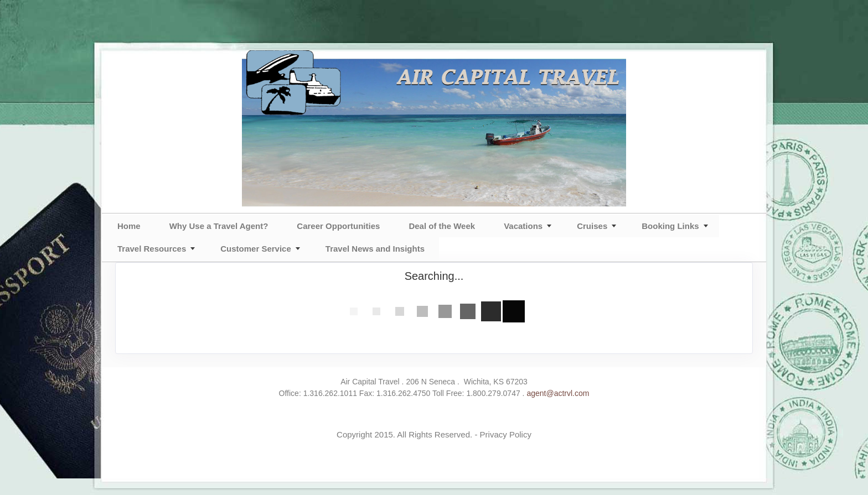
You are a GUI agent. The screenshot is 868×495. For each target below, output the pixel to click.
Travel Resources (152, 249)
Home (129, 226)
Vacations (523, 226)
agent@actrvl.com (558, 393)
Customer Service (256, 249)
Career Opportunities (338, 226)
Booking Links (670, 226)
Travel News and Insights (375, 249)
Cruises (592, 226)
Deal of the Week (442, 226)
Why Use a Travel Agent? (219, 226)
